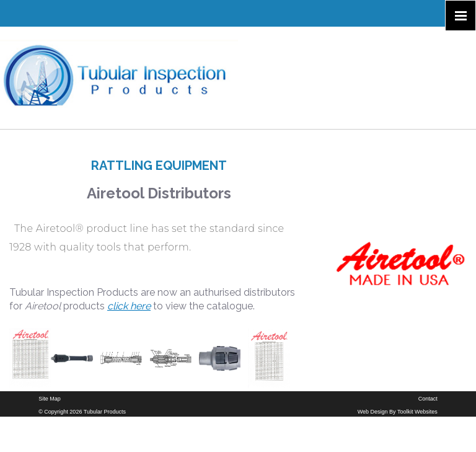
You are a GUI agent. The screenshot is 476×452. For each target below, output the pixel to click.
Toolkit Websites (417, 412)
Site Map (50, 399)
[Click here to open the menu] (461, 16)
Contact (428, 399)
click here (129, 306)
